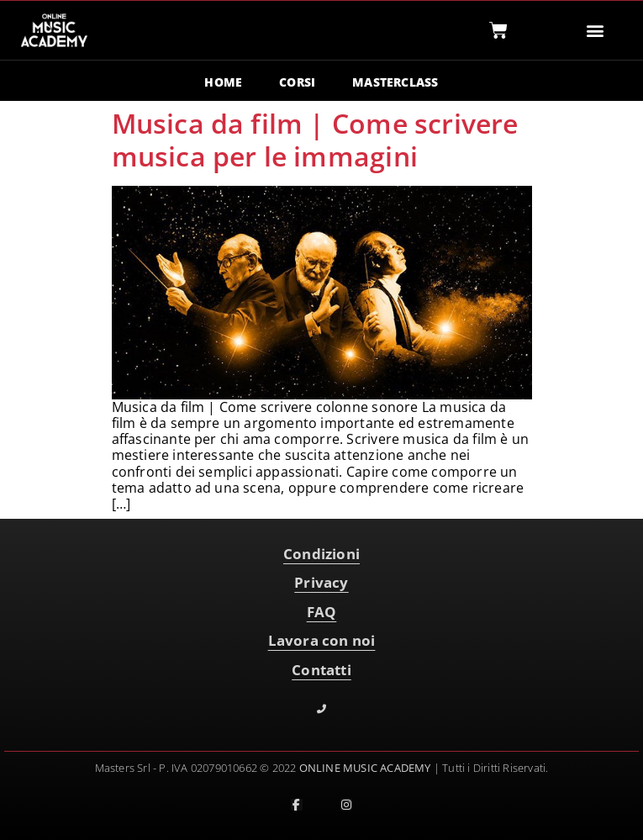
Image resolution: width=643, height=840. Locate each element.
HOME (223, 82)
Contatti (321, 670)
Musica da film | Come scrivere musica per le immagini (315, 139)
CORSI (297, 82)
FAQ (322, 612)
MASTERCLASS (395, 82)
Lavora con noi (322, 640)
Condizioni (321, 554)
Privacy (321, 582)
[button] (595, 31)
